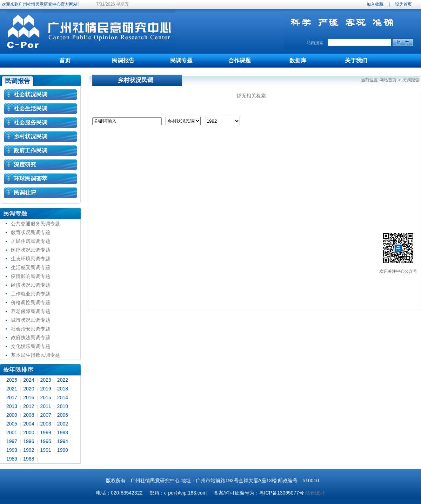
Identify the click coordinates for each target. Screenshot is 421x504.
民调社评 (25, 193)
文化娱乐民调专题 (31, 346)
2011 (46, 406)
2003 (46, 424)
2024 (29, 380)
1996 (29, 441)
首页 (65, 60)
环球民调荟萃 (31, 179)
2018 (63, 389)
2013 (12, 406)
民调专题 (181, 60)
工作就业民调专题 (31, 294)
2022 (63, 380)
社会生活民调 (31, 108)
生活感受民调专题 (31, 267)
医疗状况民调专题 (31, 250)
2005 (12, 424)
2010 (63, 406)
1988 (29, 459)
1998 (63, 433)
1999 (46, 433)
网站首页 (388, 80)
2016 (29, 397)
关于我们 (356, 60)
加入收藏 (375, 4)
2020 (29, 389)
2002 (63, 424)
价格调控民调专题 (31, 302)
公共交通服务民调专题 (35, 224)
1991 (46, 450)
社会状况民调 (31, 94)
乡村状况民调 (31, 137)
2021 (12, 389)
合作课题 (240, 60)
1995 (46, 441)
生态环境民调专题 (31, 259)
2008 (29, 415)
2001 (12, 433)
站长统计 (315, 493)
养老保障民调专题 (31, 311)
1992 (29, 450)
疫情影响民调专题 (31, 276)
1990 (63, 450)
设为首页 (403, 4)
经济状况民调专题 (31, 285)
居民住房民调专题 (31, 241)
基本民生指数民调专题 (35, 355)
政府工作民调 (31, 151)
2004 (29, 424)
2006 (63, 415)
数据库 (298, 60)
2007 (46, 415)
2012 (29, 406)
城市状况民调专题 (31, 320)
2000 (29, 433)
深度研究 (25, 165)
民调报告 (123, 60)
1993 (12, 450)
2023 (46, 380)
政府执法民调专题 (31, 338)
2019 (46, 389)
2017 (12, 397)
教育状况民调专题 (31, 232)
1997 (12, 441)
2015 (46, 397)
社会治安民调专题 (31, 329)
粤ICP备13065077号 (282, 493)
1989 (12, 459)
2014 (63, 397)
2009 (12, 415)
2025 (12, 380)
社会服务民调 (31, 122)
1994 (63, 441)
